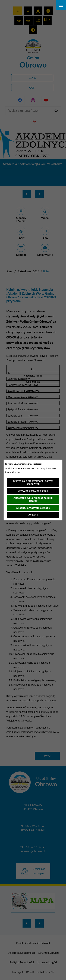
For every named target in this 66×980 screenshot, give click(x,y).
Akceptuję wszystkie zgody (33, 508)
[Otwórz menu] (61, 5)
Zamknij (33, 515)
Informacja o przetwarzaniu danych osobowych (33, 482)
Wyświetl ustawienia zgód (33, 491)
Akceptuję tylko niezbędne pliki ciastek (33, 499)
